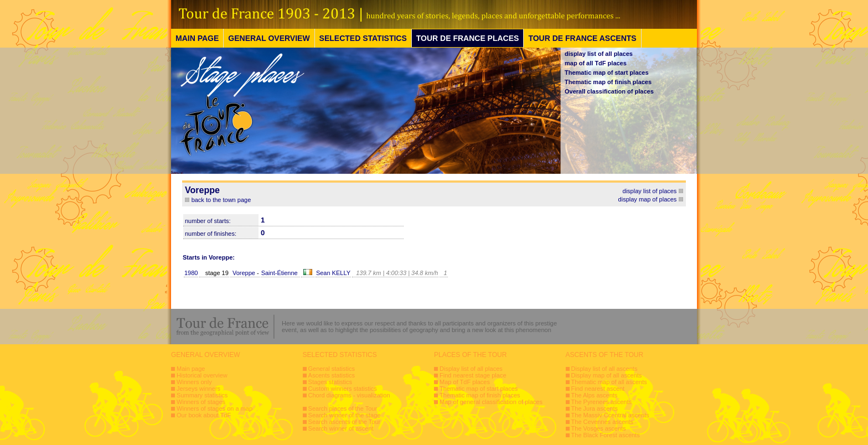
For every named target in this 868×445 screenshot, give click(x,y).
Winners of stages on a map (215, 408)
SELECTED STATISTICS (363, 38)
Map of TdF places (465, 382)
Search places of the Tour (343, 408)
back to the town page (221, 200)
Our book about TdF (204, 415)
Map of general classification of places (491, 402)
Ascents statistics (332, 375)
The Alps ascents (595, 395)
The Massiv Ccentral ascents (610, 415)
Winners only (194, 382)
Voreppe (244, 273)
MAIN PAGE (197, 38)
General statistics (332, 369)
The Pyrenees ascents (601, 402)
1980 (191, 273)
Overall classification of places (609, 91)
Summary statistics (202, 395)
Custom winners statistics (343, 389)
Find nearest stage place (473, 375)
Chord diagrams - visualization (349, 395)
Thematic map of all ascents (609, 382)
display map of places (648, 199)
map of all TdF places (596, 63)
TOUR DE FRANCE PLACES (468, 38)
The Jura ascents (595, 408)
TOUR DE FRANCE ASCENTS (582, 38)
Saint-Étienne (280, 273)
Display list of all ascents (604, 369)
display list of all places (599, 54)
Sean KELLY (333, 273)
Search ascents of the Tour (345, 422)
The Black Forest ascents (606, 435)
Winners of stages (201, 402)
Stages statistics (330, 382)
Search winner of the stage (345, 415)
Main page (191, 369)
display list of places (650, 191)
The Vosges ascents (599, 428)
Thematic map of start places (607, 73)
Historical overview (202, 375)
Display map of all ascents (607, 375)
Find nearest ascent (598, 389)
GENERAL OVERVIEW (269, 38)
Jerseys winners (198, 389)
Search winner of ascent (341, 428)
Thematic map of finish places (608, 82)
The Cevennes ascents (603, 422)
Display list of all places (471, 369)
